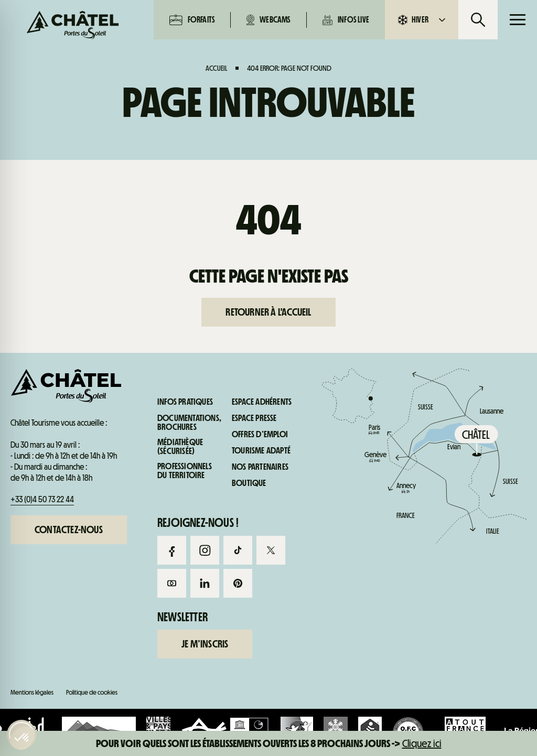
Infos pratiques (470, 450)
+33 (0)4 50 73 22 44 (42, 499)
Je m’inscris (205, 644)
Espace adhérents (262, 402)
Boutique (249, 483)
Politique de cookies (92, 692)
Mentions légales (32, 692)
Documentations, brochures (189, 423)
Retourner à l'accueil (268, 312)
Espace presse (254, 418)
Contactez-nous (69, 530)
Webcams (268, 20)
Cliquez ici (422, 743)
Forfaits (192, 20)
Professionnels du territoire (185, 471)
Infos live (346, 20)
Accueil (216, 68)
